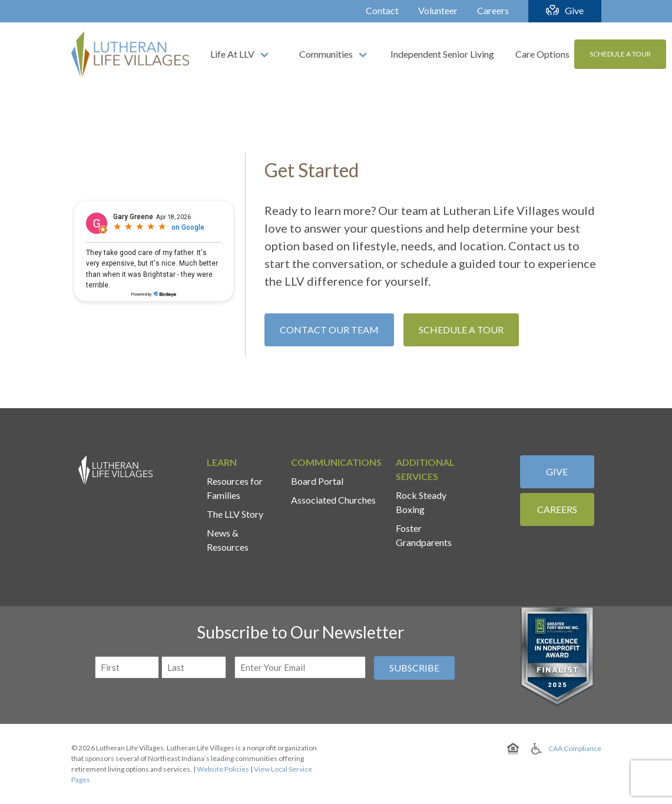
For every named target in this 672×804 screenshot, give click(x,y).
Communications (336, 462)
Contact (382, 10)
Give (574, 10)
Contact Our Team (329, 330)
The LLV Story (235, 514)
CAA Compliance (575, 748)
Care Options (542, 54)
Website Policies (223, 769)
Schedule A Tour (620, 54)
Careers (493, 10)
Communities (326, 54)
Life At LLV (232, 54)
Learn (222, 462)
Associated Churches (333, 500)
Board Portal (317, 481)
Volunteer (438, 10)
